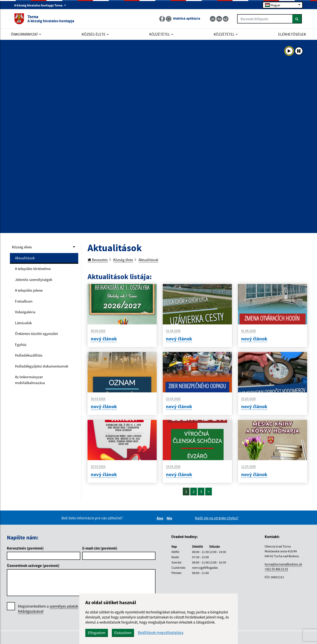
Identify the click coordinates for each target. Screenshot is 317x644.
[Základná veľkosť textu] (219, 19)
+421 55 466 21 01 (276, 569)
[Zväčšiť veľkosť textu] (226, 19)
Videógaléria (25, 312)
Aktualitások (25, 258)
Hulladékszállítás (29, 355)
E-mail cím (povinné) (100, 548)
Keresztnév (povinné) (25, 548)
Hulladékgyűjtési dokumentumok (42, 366)
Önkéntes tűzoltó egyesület (36, 334)
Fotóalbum (24, 301)
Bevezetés (98, 260)
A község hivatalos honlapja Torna (40, 5)
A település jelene (29, 290)
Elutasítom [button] (123, 633)
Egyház (21, 344)
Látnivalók (23, 323)
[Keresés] (297, 19)
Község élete (22, 247)
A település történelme (33, 269)
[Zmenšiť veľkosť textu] (213, 19)
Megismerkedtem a (48, 609)
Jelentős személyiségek (34, 280)
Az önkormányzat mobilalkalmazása (30, 380)
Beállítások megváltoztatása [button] (161, 633)
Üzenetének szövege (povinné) (33, 566)
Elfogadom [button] (97, 633)
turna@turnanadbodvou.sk (283, 564)
